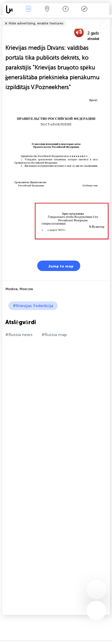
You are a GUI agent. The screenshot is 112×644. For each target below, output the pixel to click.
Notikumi (28, 9)
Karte (47, 9)
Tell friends (107, 20)
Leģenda (84, 9)
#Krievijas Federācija (33, 306)
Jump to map (57, 266)
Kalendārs (66, 9)
